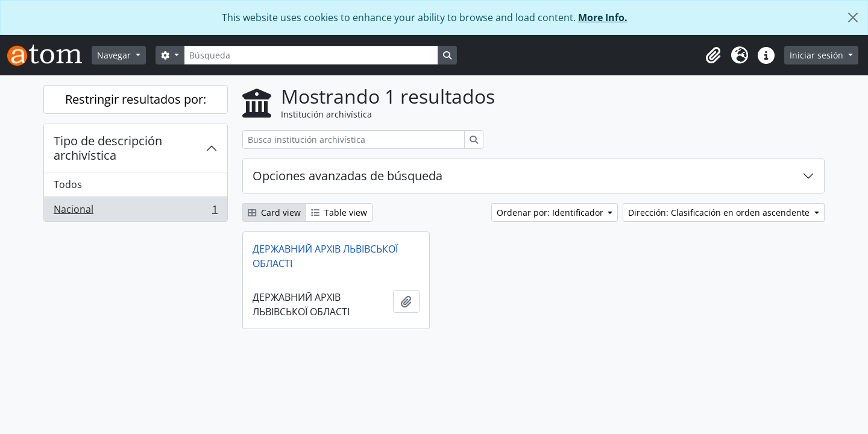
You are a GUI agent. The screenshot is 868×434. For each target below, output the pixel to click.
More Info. (603, 17)
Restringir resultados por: (136, 99)
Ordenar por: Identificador (551, 212)
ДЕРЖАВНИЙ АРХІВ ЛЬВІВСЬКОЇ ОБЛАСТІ (325, 256)
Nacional (135, 212)
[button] (713, 55)
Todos (68, 184)
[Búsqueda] (311, 55)
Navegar (115, 55)
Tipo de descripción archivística (108, 148)
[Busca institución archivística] (354, 140)
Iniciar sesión (818, 55)
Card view (274, 212)
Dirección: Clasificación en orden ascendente (720, 212)
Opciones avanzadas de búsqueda (348, 176)
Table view (339, 212)
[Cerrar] (853, 17)
